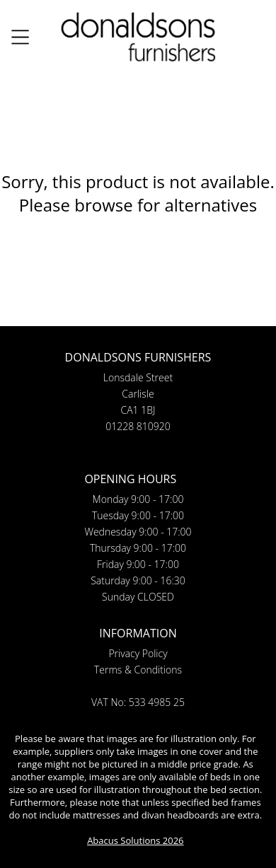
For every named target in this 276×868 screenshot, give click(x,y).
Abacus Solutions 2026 (135, 840)
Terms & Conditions (138, 670)
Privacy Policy (138, 653)
